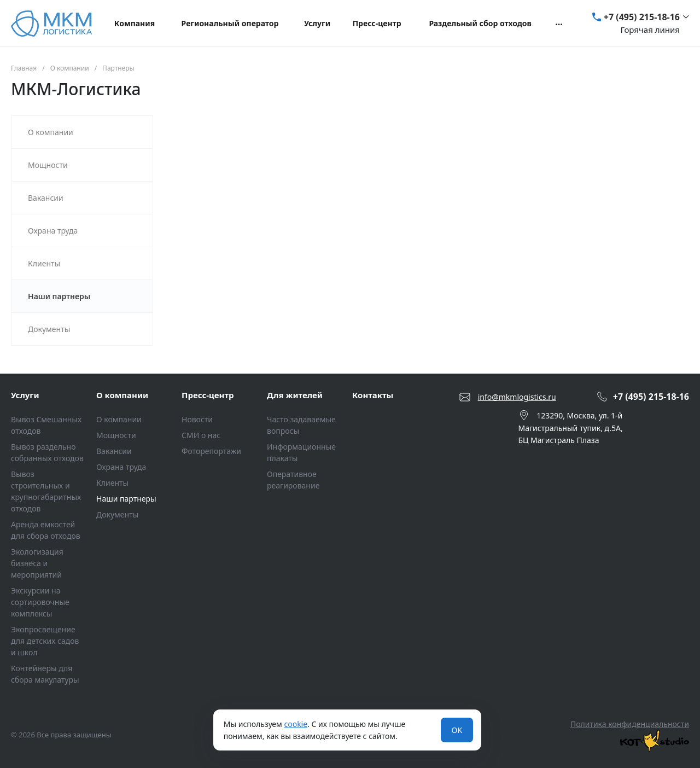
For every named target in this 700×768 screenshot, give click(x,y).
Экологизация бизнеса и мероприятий (37, 563)
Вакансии (114, 451)
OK (457, 730)
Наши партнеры (126, 499)
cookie (296, 724)
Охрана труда (121, 467)
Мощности (116, 435)
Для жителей (295, 395)
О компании (122, 395)
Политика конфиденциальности (630, 724)
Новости (197, 419)
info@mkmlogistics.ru (517, 397)
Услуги (25, 395)
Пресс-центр (208, 395)
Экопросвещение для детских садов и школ (45, 641)
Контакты (373, 395)
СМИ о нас (201, 435)
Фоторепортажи (211, 451)
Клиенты (112, 483)
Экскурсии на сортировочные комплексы (40, 602)
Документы (117, 514)
